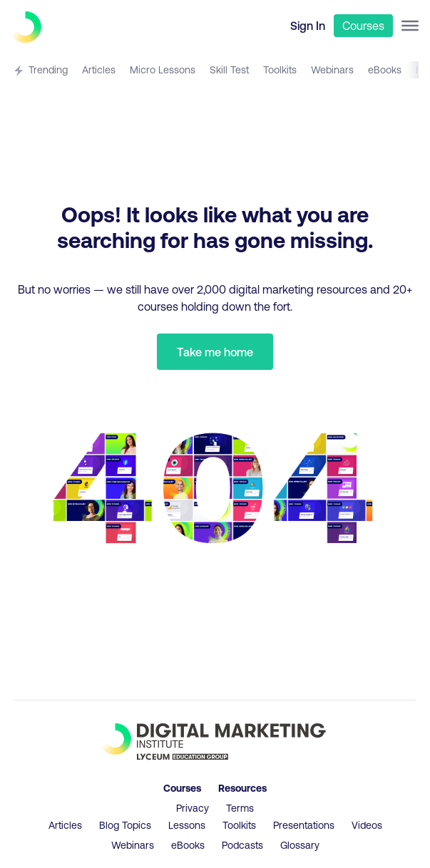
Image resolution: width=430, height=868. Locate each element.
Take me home (215, 352)
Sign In (308, 25)
